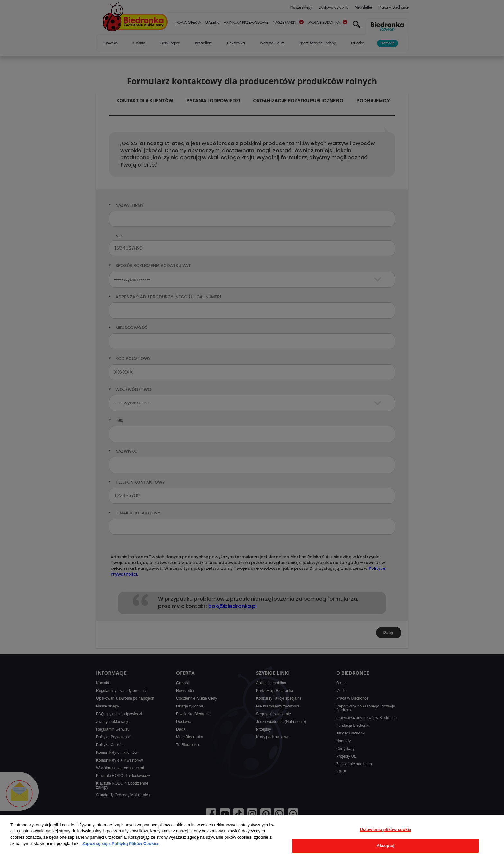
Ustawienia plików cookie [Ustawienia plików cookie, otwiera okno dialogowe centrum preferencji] (386, 830)
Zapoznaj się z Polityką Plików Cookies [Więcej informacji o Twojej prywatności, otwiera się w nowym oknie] (121, 843)
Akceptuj (386, 846)
